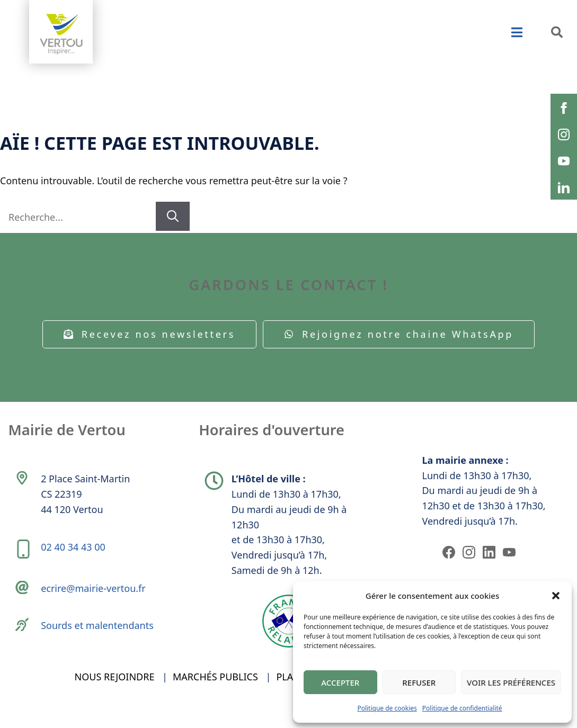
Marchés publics (215, 695)
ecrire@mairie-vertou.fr (95, 599)
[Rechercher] (173, 216)
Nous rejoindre (115, 695)
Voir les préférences (511, 682)
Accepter (340, 682)
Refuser (419, 682)
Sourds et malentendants (99, 639)
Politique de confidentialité (462, 708)
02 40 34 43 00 (75, 554)
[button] (556, 596)
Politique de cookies (387, 708)
